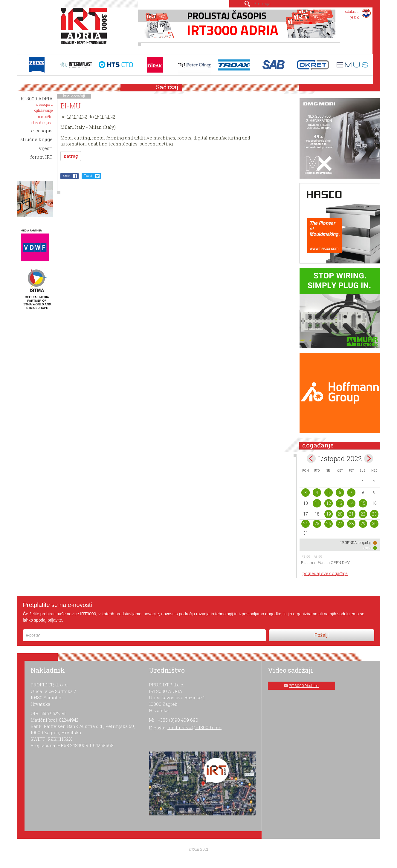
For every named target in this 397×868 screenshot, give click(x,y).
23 (374, 514)
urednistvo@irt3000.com (194, 727)
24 (306, 524)
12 (329, 503)
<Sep (311, 458)
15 (363, 503)
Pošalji (322, 635)
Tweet (88, 176)
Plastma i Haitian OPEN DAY (325, 562)
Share (66, 176)
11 (317, 503)
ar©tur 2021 (198, 849)
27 (340, 524)
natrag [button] (71, 156)
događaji (78, 96)
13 (340, 503)
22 (363, 514)
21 (351, 514)
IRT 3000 (85, 29)
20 (340, 514)
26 (329, 524)
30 (374, 524)
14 (351, 503)
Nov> (369, 458)
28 (351, 524)
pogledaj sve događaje (325, 573)
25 (317, 524)
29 (363, 524)
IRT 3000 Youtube (304, 685)
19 (329, 514)
